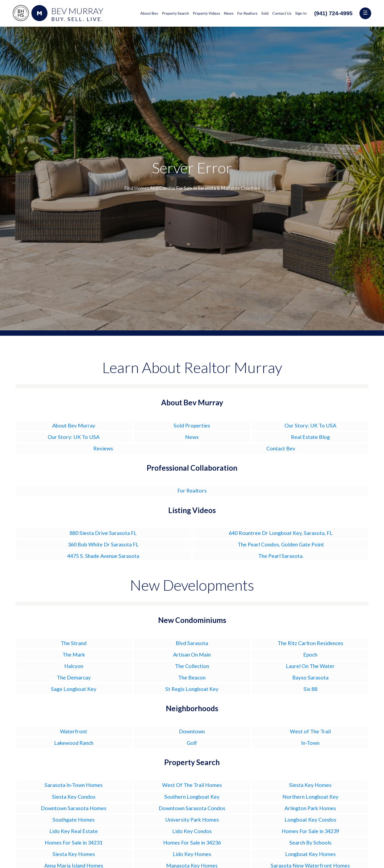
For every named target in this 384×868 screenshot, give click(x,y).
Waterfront (74, 731)
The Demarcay (74, 677)
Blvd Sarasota (192, 643)
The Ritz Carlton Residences (310, 643)
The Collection (192, 666)
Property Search (175, 13)
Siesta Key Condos (74, 797)
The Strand (74, 643)
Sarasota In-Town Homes (74, 785)
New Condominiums (192, 620)
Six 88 (310, 689)
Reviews (103, 448)
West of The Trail (310, 731)
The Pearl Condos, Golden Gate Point (281, 544)
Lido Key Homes (192, 854)
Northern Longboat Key (310, 797)
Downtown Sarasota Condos (192, 808)
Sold (265, 13)
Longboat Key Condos (310, 820)
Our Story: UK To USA (310, 425)
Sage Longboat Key (74, 689)
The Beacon (192, 677)
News (229, 13)
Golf (192, 743)
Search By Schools (310, 843)
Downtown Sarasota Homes (74, 808)
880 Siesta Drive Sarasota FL (103, 533)
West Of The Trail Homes (192, 785)
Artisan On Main (192, 655)
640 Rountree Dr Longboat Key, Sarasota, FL (281, 533)
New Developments (192, 585)
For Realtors (247, 13)
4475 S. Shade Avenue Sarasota (103, 556)
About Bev (149, 13)
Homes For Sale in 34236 (192, 843)
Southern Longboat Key (192, 797)
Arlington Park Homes (310, 808)
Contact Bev (281, 448)
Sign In (301, 13)
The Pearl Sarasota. (281, 556)
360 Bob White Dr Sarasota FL (103, 544)
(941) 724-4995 (333, 13)
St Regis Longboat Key (192, 689)
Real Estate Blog (310, 437)
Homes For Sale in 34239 (310, 831)
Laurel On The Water (310, 666)
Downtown (192, 731)
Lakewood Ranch (74, 743)
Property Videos (207, 13)
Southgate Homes (74, 820)
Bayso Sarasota (310, 677)
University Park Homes (192, 820)
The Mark (74, 655)
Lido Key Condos (192, 831)
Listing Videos (192, 510)
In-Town (310, 743)
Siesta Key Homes (310, 785)
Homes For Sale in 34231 (74, 843)
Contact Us (282, 13)
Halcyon (74, 666)
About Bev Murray (74, 425)
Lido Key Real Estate (74, 831)
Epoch (310, 655)
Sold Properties (192, 425)
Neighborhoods (192, 708)
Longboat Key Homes (310, 854)
